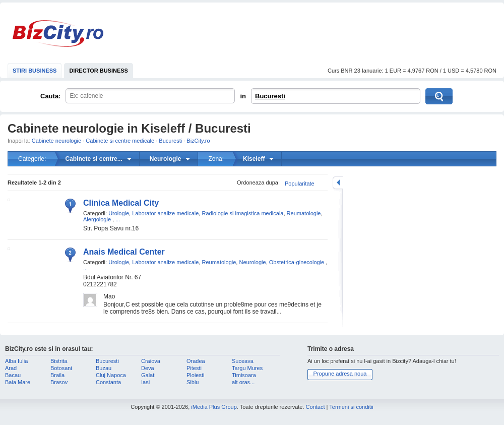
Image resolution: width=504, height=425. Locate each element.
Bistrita (59, 361)
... (118, 219)
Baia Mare (18, 382)
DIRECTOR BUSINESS (99, 71)
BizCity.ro (58, 34)
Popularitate (300, 184)
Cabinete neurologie (56, 141)
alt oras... (243, 382)
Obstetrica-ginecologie (297, 262)
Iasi (145, 382)
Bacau (13, 375)
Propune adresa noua (340, 374)
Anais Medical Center (124, 252)
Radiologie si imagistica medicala (242, 213)
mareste (338, 183)
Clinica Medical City (121, 203)
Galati (148, 375)
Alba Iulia (16, 361)
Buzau (104, 368)
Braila (57, 375)
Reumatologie (304, 213)
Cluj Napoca (111, 375)
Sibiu (193, 382)
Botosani (61, 368)
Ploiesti (195, 375)
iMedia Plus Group (214, 407)
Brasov (59, 382)
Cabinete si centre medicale (120, 141)
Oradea (196, 361)
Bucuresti (270, 96)
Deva (148, 368)
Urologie (119, 213)
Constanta (108, 382)
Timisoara (244, 375)
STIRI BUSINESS (35, 71)
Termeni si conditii (351, 407)
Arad (11, 368)
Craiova (151, 361)
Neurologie (252, 262)
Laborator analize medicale (165, 213)
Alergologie (97, 219)
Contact (316, 407)
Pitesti (194, 368)
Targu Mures (247, 368)
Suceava (243, 361)
